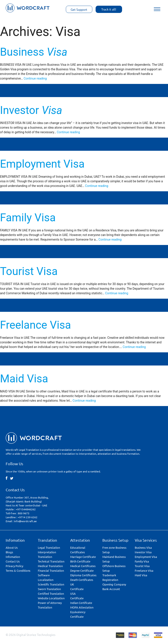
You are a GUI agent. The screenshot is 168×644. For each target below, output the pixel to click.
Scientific (51, 584)
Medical (50, 566)
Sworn (49, 589)
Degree (82, 570)
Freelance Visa (35, 325)
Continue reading (35, 78)
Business (34, 52)
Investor (31, 110)
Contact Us (13, 561)
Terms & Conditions (18, 570)
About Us (12, 547)
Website (51, 598)
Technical (51, 561)
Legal (49, 547)
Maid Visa (24, 379)
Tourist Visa (29, 271)
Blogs (9, 552)
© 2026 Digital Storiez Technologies (31, 635)
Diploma (83, 575)
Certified (51, 593)
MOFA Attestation (82, 607)
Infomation (13, 557)
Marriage (83, 557)
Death (82, 580)
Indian (81, 603)
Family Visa (28, 218)
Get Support (79, 9)
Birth (80, 561)
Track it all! (109, 9)
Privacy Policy (14, 566)
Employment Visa (42, 164)
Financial (51, 570)
